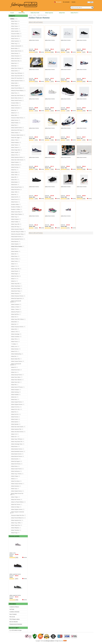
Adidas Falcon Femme (16, 68)
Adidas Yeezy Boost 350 (17, 76)
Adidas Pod (14, 412)
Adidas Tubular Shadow (16, 214)
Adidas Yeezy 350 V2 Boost (17, 319)
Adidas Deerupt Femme (16, 375)
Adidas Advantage (15, 334)
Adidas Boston (14, 447)
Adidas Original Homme (16, 491)
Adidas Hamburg (15, 392)
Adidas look (14, 397)
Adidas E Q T (14, 113)
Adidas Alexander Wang (16, 229)
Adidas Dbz (14, 356)
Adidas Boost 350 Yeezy (17, 130)
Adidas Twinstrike (15, 530)
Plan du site (12, 617)
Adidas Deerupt (15, 53)
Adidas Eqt (14, 110)
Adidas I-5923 (14, 175)
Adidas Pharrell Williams (17, 88)
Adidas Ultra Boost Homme (17, 432)
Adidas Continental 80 (16, 46)
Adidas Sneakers (15, 219)
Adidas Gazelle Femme (16, 100)
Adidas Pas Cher (15, 276)
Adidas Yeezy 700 (15, 269)
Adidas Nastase (15, 251)
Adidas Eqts (14, 66)
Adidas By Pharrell (15, 312)
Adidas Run (14, 170)
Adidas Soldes (14, 172)
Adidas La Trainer (15, 307)
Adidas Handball (15, 395)
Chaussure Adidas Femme (17, 118)
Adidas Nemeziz (15, 349)
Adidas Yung (14, 217)
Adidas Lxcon (14, 346)
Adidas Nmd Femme (16, 464)
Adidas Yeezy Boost (16, 286)
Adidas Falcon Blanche (16, 380)
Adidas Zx (13, 479)
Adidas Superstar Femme (17, 81)
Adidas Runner (14, 202)
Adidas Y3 (13, 264)
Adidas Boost (14, 185)
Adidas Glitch (14, 115)
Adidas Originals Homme (17, 509)
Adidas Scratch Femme (16, 469)
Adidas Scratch (14, 419)
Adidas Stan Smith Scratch (17, 427)
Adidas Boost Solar (15, 370)
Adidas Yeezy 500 (15, 284)
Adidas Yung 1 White (16, 523)
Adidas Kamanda (15, 486)
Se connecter (66, 2)
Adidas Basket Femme (16, 237)
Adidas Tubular (14, 145)
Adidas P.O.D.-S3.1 (15, 409)
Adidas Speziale (15, 424)
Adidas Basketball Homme (17, 451)
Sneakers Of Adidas (16, 207)
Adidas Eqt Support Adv (16, 298)
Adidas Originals (15, 244)
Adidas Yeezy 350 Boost (17, 73)
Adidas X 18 (14, 434)
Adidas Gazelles (15, 31)
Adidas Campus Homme (17, 484)
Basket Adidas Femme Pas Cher (17, 494)
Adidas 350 (14, 177)
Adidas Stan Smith (35, 13)
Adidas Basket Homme (16, 454)
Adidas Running (15, 167)
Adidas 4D (13, 367)
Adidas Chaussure (15, 56)
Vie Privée (12, 609)
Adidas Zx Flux (14, 155)
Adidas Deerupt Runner (16, 187)
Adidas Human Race (16, 212)
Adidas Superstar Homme (17, 157)
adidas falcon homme (34, 40)
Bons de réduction (14, 622)
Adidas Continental (15, 108)
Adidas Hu (13, 281)
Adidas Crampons (15, 304)
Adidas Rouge (14, 533)
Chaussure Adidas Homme (17, 135)
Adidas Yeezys (14, 26)
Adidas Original (14, 86)
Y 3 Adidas (13, 344)
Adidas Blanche (15, 242)
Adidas (35, 15)
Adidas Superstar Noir (16, 520)
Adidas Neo (14, 194)
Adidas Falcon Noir (15, 382)
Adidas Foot (14, 249)
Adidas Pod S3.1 (15, 414)
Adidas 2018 (14, 329)
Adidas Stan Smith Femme (17, 95)
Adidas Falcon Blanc (16, 377)
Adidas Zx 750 (14, 332)
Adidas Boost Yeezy (16, 291)
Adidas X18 (14, 317)
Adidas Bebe (14, 322)
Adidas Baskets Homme (16, 449)
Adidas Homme (15, 120)
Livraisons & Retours (14, 607)
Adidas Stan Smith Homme (17, 160)
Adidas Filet (14, 385)
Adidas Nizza (14, 399)
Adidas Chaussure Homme (17, 327)
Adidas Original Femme (16, 402)
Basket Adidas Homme (16, 98)
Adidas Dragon (14, 274)
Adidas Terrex (14, 93)
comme (25, 557)
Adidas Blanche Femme (16, 456)
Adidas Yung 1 (14, 44)
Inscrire (73, 2)
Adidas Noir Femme (16, 504)
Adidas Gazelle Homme (16, 128)
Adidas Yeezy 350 (15, 224)
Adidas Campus (15, 133)
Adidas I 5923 (14, 192)
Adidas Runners (15, 417)
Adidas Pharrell (14, 271)
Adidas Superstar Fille (16, 429)
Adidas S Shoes (15, 259)
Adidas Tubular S (15, 147)
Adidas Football (15, 222)
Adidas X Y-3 (14, 266)
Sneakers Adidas (15, 204)
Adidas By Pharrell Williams (17, 91)
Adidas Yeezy (22, 13)
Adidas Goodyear (15, 390)
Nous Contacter (13, 614)
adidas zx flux (18, 546)
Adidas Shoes (14, 256)
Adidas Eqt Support (15, 461)
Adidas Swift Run (15, 314)
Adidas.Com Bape (15, 507)
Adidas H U (14, 279)
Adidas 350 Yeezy (15, 227)
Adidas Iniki (14, 254)
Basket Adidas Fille (15, 359)
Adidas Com (14, 372)
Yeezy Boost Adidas (16, 289)
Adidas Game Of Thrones (17, 387)
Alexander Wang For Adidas (17, 232)
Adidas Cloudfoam (15, 337)
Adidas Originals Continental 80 (17, 512)
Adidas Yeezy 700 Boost (17, 439)
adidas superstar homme (18, 567)
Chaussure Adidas (15, 34)
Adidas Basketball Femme (17, 239)
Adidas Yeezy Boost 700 (17, 442)
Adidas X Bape (14, 497)
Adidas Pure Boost (15, 481)
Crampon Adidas (15, 103)
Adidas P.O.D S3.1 (15, 407)
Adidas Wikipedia (15, 528)
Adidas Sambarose (15, 471)
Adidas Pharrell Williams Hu (17, 518)
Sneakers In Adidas (15, 209)
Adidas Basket (14, 182)
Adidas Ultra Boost (15, 58)
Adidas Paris (14, 125)
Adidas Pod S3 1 (74, 13)
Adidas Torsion (14, 261)
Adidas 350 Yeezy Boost (17, 78)
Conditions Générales (14, 612)
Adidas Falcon (14, 21)
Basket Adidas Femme (16, 51)
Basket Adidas (14, 48)
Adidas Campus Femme (17, 361)
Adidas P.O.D (14, 351)
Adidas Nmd (62, 13)
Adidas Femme (14, 39)
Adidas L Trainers (15, 309)
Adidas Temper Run (16, 525)
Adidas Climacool (15, 293)
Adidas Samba (14, 71)
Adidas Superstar (49, 13)
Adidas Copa (14, 489)
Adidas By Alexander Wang (17, 234)
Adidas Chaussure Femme (17, 296)
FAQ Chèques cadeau (15, 619)
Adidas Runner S (15, 199)
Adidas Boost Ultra (15, 61)
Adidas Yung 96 (15, 152)
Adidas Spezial (14, 422)
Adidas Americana (15, 165)
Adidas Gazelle (14, 29)
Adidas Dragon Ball (15, 150)
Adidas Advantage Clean (17, 444)
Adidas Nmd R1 (15, 197)
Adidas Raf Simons (15, 190)
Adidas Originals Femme (17, 404)
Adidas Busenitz (15, 459)
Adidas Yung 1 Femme (16, 474)
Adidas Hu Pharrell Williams (17, 502)
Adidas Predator (15, 123)
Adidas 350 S (14, 180)
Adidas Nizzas (14, 466)
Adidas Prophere (15, 162)
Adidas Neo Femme (16, 500)
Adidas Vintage (14, 476)
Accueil (12, 13)
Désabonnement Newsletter (16, 624)
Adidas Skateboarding (16, 354)
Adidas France (14, 342)
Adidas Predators (15, 143)
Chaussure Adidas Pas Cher (17, 515)
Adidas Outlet (14, 83)
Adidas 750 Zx (14, 339)
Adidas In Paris (14, 140)
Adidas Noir (14, 324)
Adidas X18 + (14, 437)
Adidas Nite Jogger (15, 138)
